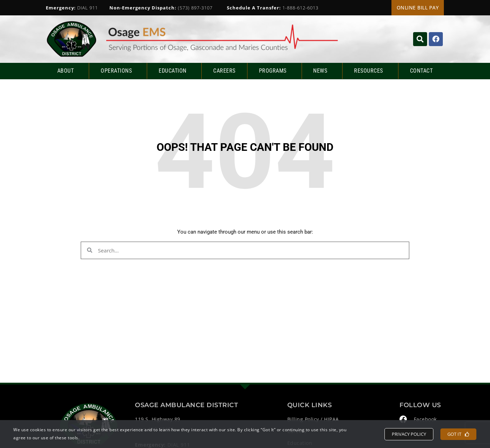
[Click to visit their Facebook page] (436, 39)
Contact (421, 71)
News (322, 71)
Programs (275, 71)
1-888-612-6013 (273, 8)
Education (174, 71)
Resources (370, 71)
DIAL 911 (72, 8)
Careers (224, 71)
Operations (118, 71)
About (67, 71)
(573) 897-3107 (161, 8)
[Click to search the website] (420, 39)
